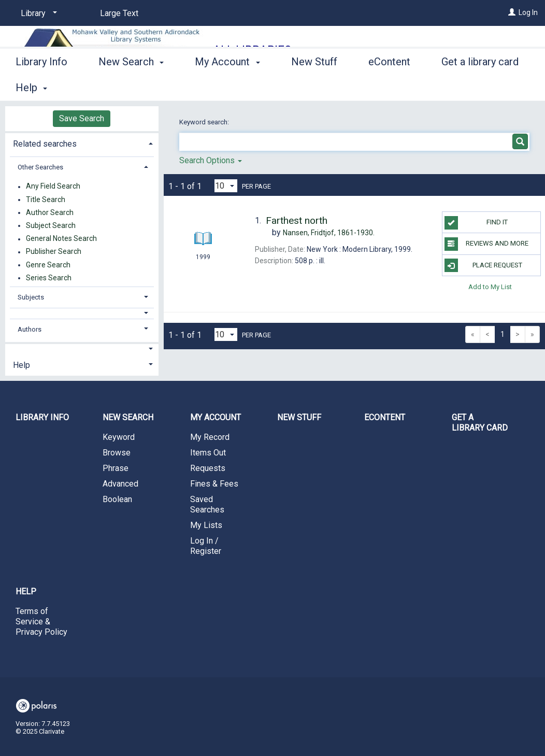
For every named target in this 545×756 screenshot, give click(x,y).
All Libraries (252, 50)
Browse (117, 453)
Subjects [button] (31, 297)
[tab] (82, 143)
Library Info (41, 86)
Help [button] (21, 365)
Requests (208, 468)
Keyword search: (205, 122)
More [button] (462, 88)
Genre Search (48, 265)
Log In (528, 12)
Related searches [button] (45, 144)
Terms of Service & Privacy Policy (41, 622)
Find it (476, 223)
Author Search (50, 212)
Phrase (116, 468)
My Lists (206, 525)
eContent (389, 86)
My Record (210, 437)
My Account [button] (227, 86)
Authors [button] (30, 329)
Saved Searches (207, 504)
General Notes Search (61, 239)
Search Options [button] (211, 160)
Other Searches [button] (40, 167)
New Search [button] (131, 86)
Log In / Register (206, 546)
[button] (82, 313)
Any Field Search (53, 187)
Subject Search (51, 225)
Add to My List (490, 287)
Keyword (119, 437)
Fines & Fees (214, 484)
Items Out (208, 453)
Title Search (46, 199)
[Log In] (512, 12)
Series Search (49, 278)
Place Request (483, 265)
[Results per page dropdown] (226, 186)
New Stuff (314, 86)
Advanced (120, 484)
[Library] (37, 13)
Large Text (119, 13)
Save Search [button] (82, 118)
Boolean (117, 499)
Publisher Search (54, 252)
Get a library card (480, 423)
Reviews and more (487, 244)
